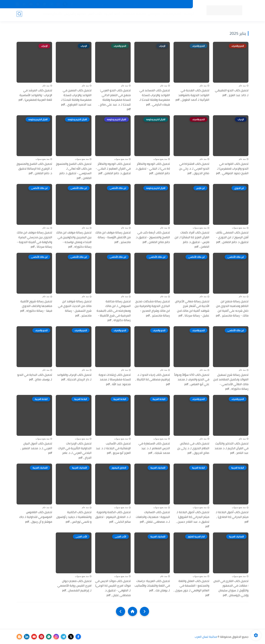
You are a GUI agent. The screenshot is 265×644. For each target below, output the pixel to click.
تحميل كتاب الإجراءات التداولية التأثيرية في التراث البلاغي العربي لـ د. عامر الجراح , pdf (75, 451)
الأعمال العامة (51, 15)
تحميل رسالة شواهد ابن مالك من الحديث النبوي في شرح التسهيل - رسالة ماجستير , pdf (75, 308)
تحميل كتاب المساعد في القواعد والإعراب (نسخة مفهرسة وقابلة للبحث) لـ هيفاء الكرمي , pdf (155, 97)
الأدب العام (94, 15)
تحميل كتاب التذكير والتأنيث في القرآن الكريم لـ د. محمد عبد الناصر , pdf (232, 448)
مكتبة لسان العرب (206, 637)
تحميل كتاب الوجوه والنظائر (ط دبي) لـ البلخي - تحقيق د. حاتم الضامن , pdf (153, 169)
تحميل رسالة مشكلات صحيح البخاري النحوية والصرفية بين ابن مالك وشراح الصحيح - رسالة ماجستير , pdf (152, 308)
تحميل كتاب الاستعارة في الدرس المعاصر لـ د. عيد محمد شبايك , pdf (154, 448)
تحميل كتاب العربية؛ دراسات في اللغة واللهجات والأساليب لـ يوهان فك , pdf (152, 586)
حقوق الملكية (132, 4)
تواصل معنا (98, 4)
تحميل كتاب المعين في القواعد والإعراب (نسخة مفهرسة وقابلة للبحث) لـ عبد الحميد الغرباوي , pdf (76, 97)
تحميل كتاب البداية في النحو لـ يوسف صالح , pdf (35, 377)
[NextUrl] (121, 611)
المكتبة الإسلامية (133, 15)
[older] (144, 611)
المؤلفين (153, 15)
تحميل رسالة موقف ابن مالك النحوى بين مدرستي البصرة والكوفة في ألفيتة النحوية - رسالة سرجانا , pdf (34, 240)
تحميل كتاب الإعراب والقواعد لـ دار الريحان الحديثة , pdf (74, 377)
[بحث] (19, 15)
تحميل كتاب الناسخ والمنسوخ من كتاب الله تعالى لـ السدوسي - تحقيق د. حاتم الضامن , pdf (74, 171)
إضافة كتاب (82, 4)
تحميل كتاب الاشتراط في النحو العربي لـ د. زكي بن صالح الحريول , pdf (194, 169)
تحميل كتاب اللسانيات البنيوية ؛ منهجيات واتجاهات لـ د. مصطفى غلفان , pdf (153, 517)
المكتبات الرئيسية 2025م (157, 4)
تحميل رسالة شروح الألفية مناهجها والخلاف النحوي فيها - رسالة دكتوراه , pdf (36, 306)
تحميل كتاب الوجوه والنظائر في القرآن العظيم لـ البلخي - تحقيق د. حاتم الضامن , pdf (113, 169)
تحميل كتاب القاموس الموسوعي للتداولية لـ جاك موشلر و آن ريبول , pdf (36, 517)
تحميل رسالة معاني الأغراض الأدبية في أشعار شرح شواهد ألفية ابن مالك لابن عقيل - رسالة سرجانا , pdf (192, 308)
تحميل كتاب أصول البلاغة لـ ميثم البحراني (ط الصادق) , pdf (232, 517)
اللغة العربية (111, 15)
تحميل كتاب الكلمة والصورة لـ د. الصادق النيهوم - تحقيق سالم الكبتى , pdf (113, 517)
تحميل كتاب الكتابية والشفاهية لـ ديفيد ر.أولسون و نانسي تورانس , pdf (74, 517)
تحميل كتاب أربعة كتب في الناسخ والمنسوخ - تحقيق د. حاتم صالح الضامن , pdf (153, 237)
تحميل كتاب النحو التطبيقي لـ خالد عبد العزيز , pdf (232, 93)
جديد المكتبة (182, 4)
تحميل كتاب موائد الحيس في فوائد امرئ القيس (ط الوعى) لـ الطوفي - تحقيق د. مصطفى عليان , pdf (113, 588)
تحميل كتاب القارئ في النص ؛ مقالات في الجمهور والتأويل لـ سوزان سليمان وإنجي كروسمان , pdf (231, 588)
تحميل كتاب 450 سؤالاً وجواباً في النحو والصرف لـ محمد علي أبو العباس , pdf (192, 380)
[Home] (132, 611)
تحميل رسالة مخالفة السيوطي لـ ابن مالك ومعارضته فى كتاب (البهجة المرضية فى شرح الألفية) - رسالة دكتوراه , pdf (114, 311)
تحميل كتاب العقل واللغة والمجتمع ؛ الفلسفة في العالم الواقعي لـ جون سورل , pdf (191, 588)
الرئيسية (188, 15)
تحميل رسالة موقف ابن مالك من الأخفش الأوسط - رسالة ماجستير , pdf (113, 237)
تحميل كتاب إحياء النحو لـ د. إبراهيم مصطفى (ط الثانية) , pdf (153, 380)
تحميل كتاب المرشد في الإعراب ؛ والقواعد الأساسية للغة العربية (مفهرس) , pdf (35, 95)
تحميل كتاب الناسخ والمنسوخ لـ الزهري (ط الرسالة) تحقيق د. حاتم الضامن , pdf (34, 169)
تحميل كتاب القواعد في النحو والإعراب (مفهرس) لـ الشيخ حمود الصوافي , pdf (232, 169)
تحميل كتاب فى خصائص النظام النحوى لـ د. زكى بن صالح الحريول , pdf (193, 448)
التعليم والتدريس (74, 15)
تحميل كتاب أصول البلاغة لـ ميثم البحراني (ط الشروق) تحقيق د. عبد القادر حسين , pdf (193, 519)
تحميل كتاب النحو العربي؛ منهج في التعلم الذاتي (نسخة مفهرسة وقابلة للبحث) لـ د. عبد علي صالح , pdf (115, 100)
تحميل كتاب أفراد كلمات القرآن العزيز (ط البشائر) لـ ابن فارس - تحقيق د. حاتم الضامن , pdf (192, 240)
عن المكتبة (114, 4)
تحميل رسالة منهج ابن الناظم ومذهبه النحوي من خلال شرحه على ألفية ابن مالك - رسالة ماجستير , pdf (232, 308)
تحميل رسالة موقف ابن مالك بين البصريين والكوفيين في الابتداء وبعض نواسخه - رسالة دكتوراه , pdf (74, 240)
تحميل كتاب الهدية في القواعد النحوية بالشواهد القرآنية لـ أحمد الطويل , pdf (192, 95)
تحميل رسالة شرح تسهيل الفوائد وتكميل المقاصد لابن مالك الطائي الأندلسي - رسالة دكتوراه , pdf (231, 382)
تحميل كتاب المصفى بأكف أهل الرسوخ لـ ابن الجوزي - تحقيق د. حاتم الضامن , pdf (232, 237)
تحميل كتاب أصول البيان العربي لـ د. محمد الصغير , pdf (36, 448)
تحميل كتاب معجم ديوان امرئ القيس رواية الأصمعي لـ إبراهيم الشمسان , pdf (74, 586)
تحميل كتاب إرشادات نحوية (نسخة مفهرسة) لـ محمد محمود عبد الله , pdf (115, 380)
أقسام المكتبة (171, 15)
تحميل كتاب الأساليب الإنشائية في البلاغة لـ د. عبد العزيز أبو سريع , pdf (113, 448)
